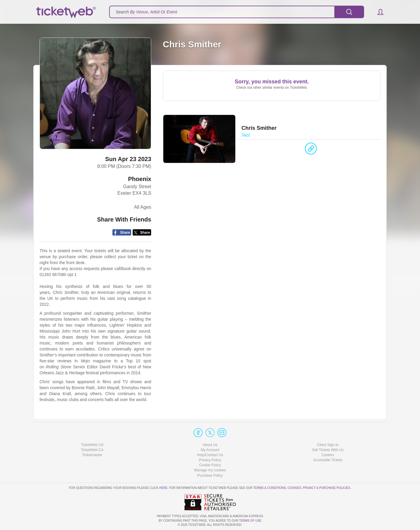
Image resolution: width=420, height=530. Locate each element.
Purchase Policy (210, 476)
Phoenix (140, 179)
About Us (210, 445)
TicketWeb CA (92, 450)
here (163, 488)
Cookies (294, 488)
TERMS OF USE (250, 521)
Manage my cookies (210, 470)
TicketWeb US (92, 445)
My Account (210, 450)
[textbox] (237, 12)
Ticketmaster (92, 455)
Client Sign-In (328, 445)
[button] (378, 12)
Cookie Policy (210, 465)
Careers (328, 455)
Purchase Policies (335, 488)
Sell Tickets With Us (328, 450)
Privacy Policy (210, 460)
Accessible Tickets (328, 460)
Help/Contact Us (210, 455)
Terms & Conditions (269, 488)
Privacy (309, 488)
